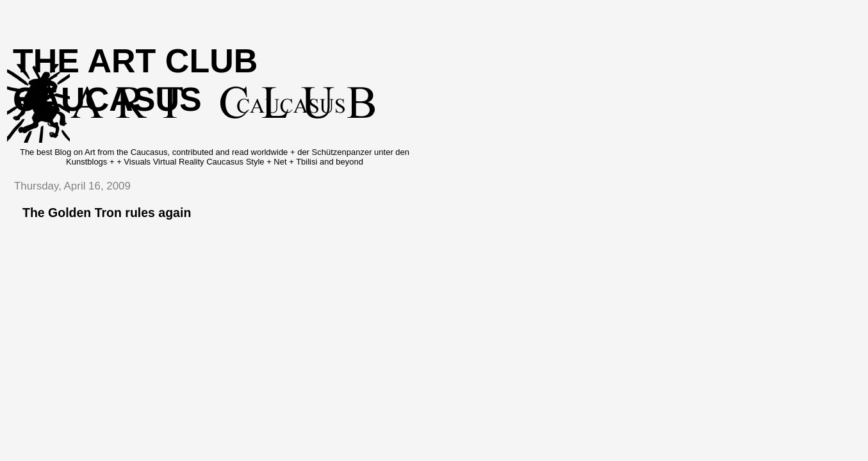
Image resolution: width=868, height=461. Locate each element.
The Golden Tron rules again (107, 213)
